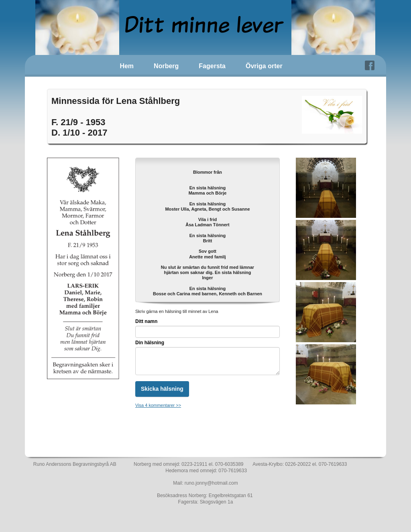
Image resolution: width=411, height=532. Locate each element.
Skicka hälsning (162, 389)
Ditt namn (146, 321)
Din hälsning (150, 343)
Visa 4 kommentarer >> (158, 405)
